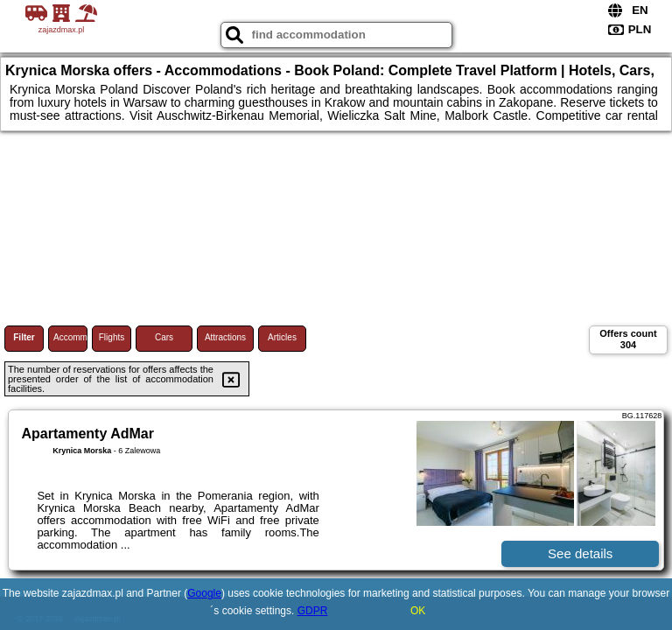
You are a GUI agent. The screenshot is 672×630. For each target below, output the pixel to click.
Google (204, 593)
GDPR (313, 611)
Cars (164, 337)
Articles (282, 337)
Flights (112, 337)
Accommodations (70, 337)
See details (580, 553)
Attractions (225, 337)
